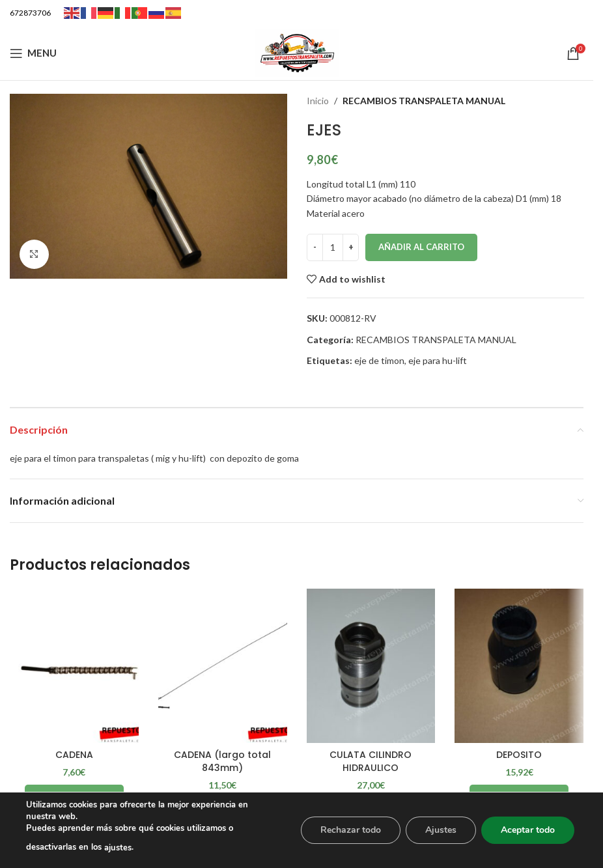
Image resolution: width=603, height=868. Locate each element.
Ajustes (441, 830)
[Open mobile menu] (33, 53)
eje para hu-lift (438, 360)
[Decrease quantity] (315, 247)
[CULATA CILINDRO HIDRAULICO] (371, 666)
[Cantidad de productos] (333, 247)
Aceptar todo (528, 830)
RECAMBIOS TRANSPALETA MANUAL (424, 101)
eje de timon (379, 360)
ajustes (118, 848)
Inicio (318, 101)
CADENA (74, 755)
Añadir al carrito (421, 247)
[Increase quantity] (351, 247)
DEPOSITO (519, 755)
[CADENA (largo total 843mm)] (223, 666)
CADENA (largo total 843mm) (222, 761)
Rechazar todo (351, 830)
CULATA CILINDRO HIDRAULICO (371, 761)
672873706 (30, 13)
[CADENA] (74, 666)
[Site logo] (297, 52)
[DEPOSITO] (519, 666)
